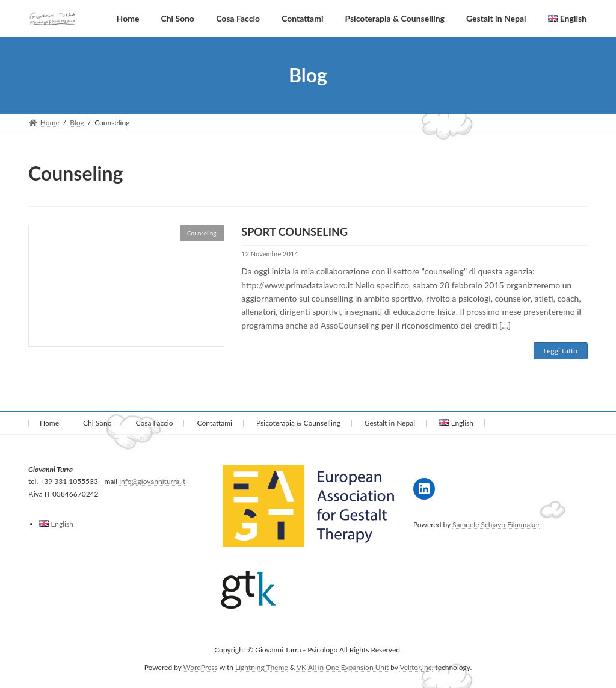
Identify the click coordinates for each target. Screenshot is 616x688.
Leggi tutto (561, 351)
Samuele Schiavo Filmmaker (496, 525)
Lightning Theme (262, 667)
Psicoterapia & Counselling (298, 423)
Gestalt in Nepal (390, 423)
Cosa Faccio (155, 423)
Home (49, 423)
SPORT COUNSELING (294, 232)
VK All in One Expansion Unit (343, 667)
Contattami (215, 423)
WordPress (201, 667)
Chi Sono (97, 423)
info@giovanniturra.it (152, 481)
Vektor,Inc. (416, 667)
